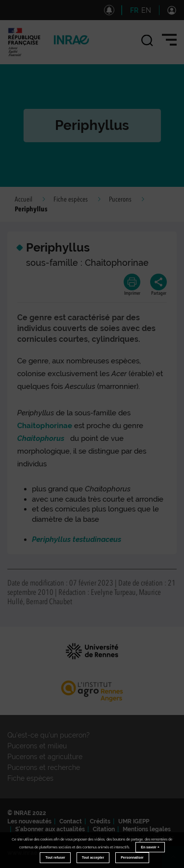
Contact (71, 821)
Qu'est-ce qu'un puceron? (49, 735)
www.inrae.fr (25, 853)
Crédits (100, 821)
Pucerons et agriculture (45, 757)
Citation (104, 829)
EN (146, 10)
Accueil (24, 200)
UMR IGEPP (134, 821)
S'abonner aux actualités (50, 829)
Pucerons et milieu (37, 746)
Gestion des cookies (146, 838)
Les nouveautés (29, 821)
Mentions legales (147, 829)
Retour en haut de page (177, 861)
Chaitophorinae (45, 426)
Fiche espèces (71, 200)
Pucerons (120, 200)
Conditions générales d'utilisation (63, 838)
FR (134, 10)
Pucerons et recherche (44, 767)
